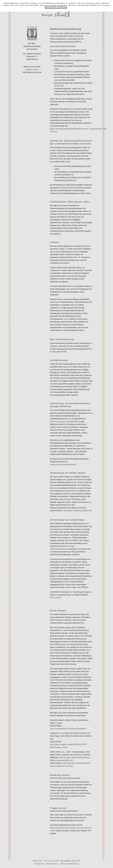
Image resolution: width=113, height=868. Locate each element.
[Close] (111, 1)
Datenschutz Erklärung (56, 7)
